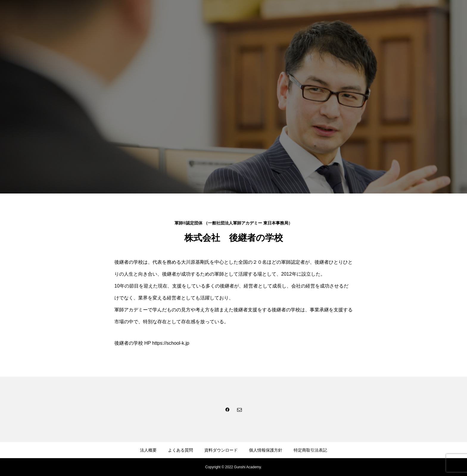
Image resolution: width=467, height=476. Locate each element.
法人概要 (148, 450)
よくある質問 (180, 450)
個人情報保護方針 (266, 450)
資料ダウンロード (221, 450)
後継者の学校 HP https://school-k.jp (152, 343)
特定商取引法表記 (310, 450)
